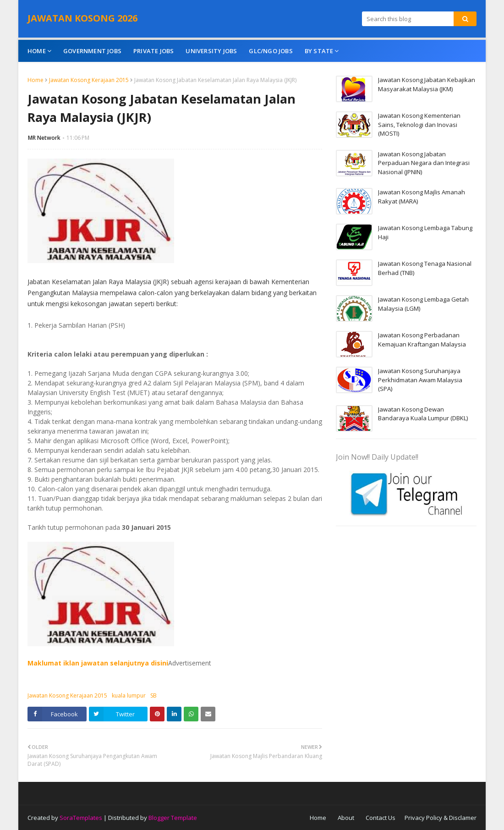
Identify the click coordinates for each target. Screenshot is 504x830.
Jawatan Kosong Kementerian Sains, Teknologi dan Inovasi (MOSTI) (419, 124)
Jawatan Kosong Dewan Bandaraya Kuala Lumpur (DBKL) (423, 414)
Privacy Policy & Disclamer (441, 818)
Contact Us (381, 818)
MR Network (44, 138)
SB (153, 695)
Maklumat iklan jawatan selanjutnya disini (98, 663)
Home (36, 80)
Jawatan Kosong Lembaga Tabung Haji (425, 232)
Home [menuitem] (37, 51)
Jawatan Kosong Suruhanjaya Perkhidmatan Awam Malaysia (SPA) (420, 380)
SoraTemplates (81, 818)
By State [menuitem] (319, 51)
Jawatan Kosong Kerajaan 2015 (89, 80)
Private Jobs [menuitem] (153, 51)
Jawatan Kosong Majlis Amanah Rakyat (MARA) (422, 197)
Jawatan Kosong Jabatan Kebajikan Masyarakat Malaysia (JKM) (427, 84)
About (346, 818)
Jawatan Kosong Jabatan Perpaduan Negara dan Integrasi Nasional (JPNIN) (424, 163)
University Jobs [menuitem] (211, 51)
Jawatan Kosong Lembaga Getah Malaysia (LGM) (423, 304)
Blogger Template (173, 818)
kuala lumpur (129, 695)
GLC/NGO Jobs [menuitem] (271, 51)
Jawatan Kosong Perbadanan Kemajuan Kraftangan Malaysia (422, 340)
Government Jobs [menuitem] (92, 51)
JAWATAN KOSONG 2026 (82, 18)
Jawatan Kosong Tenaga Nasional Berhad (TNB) (425, 268)
